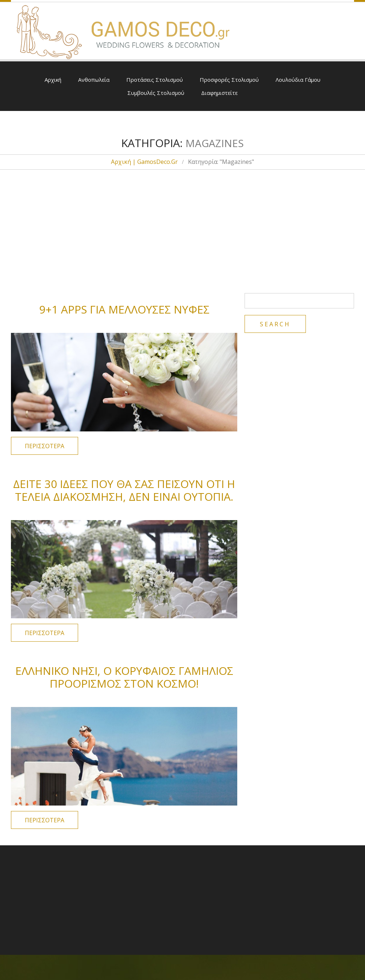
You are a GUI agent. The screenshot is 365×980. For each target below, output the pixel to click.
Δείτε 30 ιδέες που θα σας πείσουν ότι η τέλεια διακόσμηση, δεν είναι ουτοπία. (124, 490)
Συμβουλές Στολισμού (156, 93)
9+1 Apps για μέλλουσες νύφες (124, 309)
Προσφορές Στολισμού (229, 80)
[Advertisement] (182, 224)
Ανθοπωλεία (94, 80)
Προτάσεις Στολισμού (155, 80)
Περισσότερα (45, 446)
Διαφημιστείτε (219, 93)
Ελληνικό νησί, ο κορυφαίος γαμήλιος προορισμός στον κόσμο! (124, 677)
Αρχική (53, 80)
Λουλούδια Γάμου (298, 80)
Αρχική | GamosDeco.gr (144, 162)
